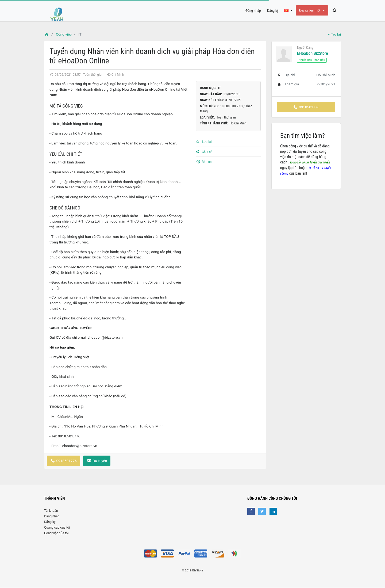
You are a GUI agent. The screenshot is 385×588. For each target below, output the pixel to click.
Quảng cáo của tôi (57, 528)
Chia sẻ (204, 152)
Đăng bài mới (310, 10)
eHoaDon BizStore (313, 53)
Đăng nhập (52, 516)
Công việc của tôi (56, 533)
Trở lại (334, 34)
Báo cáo (205, 162)
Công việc (64, 34)
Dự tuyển (97, 461)
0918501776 (63, 461)
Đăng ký (50, 522)
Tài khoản (51, 511)
